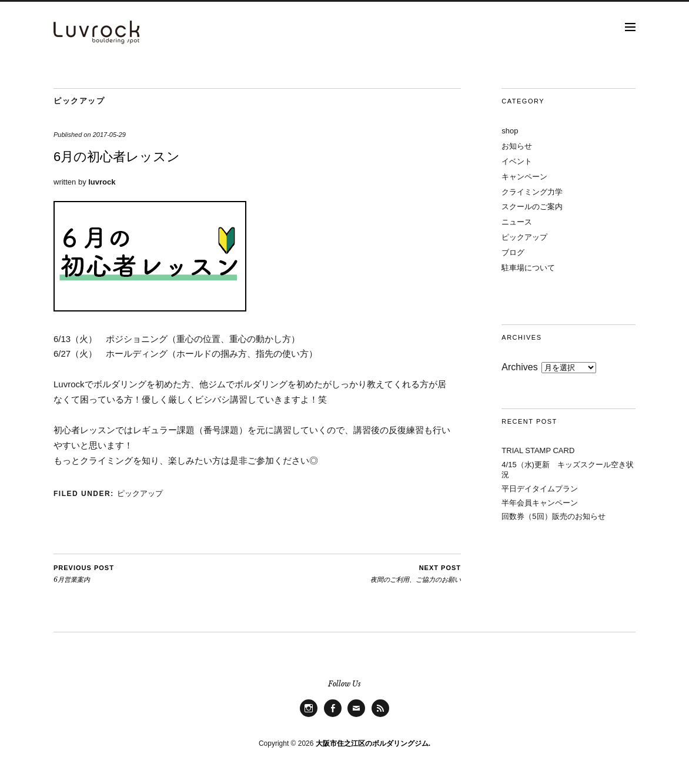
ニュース (517, 222)
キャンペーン (524, 177)
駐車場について (528, 268)
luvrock (102, 182)
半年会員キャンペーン (540, 503)
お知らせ (517, 146)
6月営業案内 (84, 574)
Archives (519, 367)
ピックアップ (79, 101)
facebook (333, 717)
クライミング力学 (532, 192)
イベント (517, 161)
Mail (357, 717)
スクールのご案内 (532, 207)
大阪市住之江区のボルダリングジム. (373, 743)
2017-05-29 (109, 135)
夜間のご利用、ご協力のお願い (416, 574)
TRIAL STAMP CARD (538, 450)
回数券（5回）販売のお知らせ (553, 516)
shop (510, 131)
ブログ (513, 252)
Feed (380, 717)
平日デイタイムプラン (540, 489)
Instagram (309, 717)
